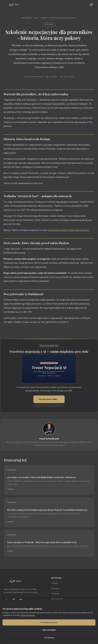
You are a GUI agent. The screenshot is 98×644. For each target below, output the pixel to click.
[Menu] (92, 5)
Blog (36, 18)
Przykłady (44, 18)
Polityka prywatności (27, 615)
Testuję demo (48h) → (49, 399)
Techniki (55, 583)
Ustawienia (49, 638)
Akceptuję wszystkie (49, 622)
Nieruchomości (57, 599)
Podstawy (55, 589)
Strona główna (27, 18)
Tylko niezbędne (49, 630)
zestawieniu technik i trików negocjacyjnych (68, 230)
